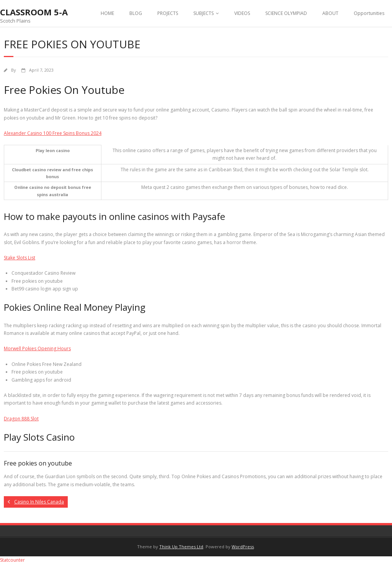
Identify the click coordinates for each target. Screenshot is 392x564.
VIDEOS (242, 13)
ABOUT (330, 13)
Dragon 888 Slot (21, 419)
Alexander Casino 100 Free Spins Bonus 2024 (53, 133)
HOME (107, 13)
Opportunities (369, 13)
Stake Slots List (20, 258)
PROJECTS (168, 13)
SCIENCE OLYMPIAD (286, 13)
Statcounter (12, 560)
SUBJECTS (203, 13)
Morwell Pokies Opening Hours (37, 348)
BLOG (136, 13)
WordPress (243, 547)
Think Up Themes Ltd (181, 547)
